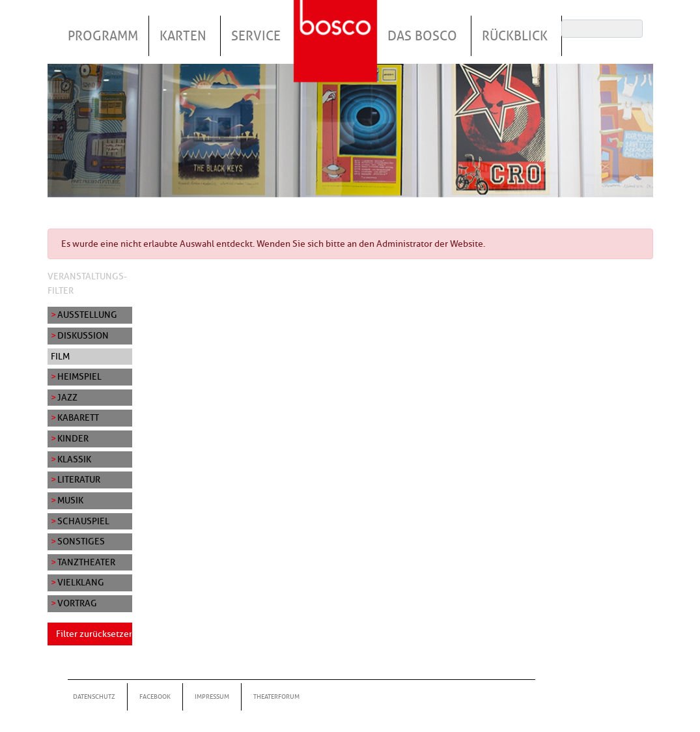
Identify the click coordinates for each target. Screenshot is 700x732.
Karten (183, 36)
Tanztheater (86, 562)
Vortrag (77, 603)
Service (256, 36)
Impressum (212, 697)
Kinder (73, 438)
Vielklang (81, 582)
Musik (70, 500)
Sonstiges (81, 541)
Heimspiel (79, 376)
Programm (103, 36)
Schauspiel (83, 521)
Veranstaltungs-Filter (87, 283)
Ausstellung (87, 315)
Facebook (155, 697)
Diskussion (83, 335)
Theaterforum (276, 697)
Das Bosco (422, 36)
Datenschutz (94, 697)
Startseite (337, 25)
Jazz (67, 397)
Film (60, 356)
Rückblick (515, 36)
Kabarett (78, 417)
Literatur (79, 479)
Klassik (74, 459)
